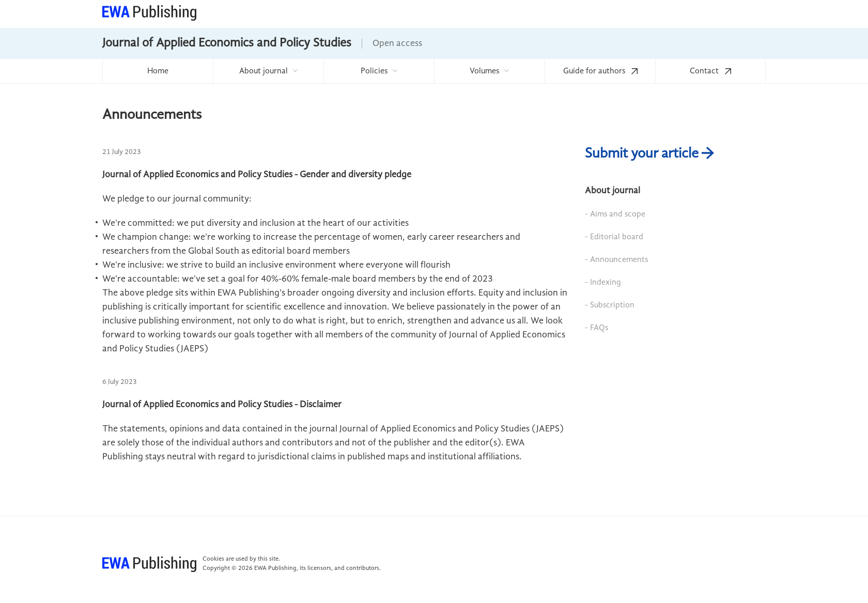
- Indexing (603, 283)
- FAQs (596, 328)
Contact (710, 71)
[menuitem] (158, 71)
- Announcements (616, 260)
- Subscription (610, 305)
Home (158, 71)
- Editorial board (614, 237)
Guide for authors (600, 71)
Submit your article (649, 154)
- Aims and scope (615, 214)
